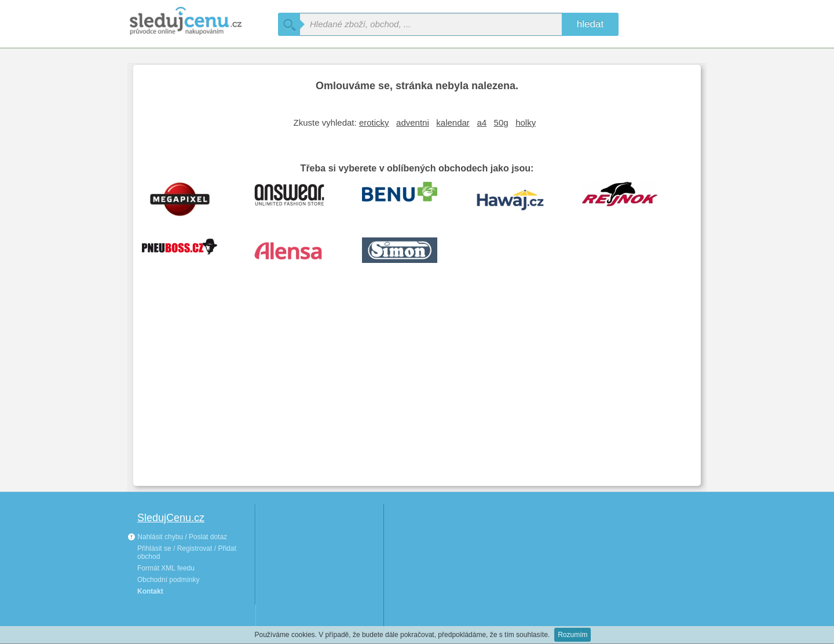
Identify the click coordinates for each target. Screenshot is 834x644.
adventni (413, 122)
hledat (590, 24)
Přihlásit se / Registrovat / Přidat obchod (187, 552)
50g (501, 122)
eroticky (374, 122)
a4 (482, 122)
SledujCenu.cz (171, 518)
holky (526, 122)
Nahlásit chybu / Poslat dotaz (177, 537)
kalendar (453, 122)
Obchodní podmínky (168, 580)
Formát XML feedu (166, 568)
